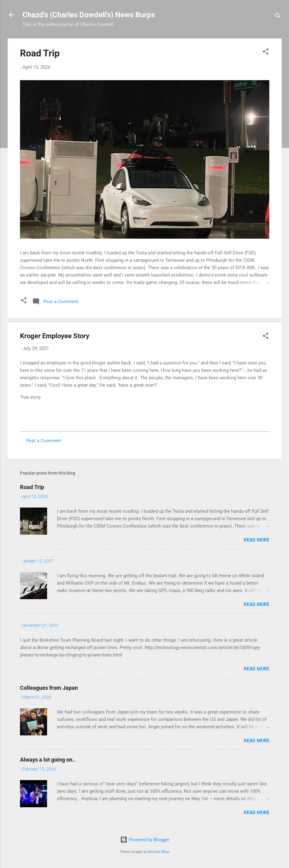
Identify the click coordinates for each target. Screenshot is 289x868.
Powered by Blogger (145, 840)
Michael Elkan (159, 852)
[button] (266, 53)
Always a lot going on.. (48, 760)
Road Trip (40, 53)
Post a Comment (44, 441)
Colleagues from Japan (49, 688)
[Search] (278, 17)
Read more (257, 540)
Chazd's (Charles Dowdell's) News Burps (89, 15)
